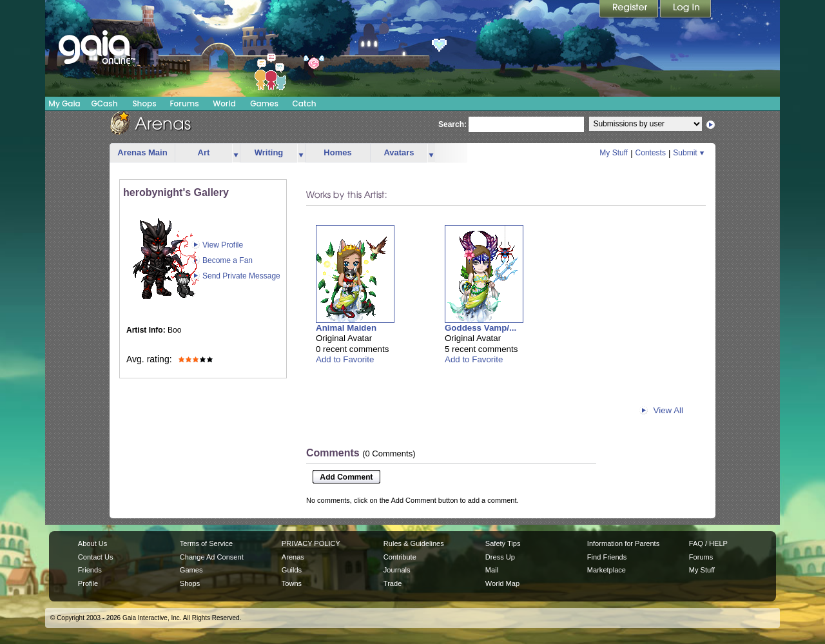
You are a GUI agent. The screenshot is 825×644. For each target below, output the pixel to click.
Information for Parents (623, 543)
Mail (492, 570)
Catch (305, 103)
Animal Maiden (346, 328)
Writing (269, 152)
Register (630, 10)
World (224, 103)
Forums (184, 103)
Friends (90, 570)
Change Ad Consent (212, 557)
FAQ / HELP (708, 543)
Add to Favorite (345, 359)
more (236, 153)
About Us (92, 543)
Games (264, 103)
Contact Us (96, 557)
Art (204, 152)
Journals (397, 570)
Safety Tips (503, 543)
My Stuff (614, 153)
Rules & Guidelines (414, 543)
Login (686, 10)
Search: (452, 124)
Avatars (399, 152)
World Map (502, 583)
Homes (337, 152)
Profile (88, 583)
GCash (105, 103)
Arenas (293, 557)
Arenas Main (142, 152)
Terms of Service (206, 543)
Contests (651, 153)
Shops (144, 103)
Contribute (400, 557)
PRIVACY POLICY (311, 543)
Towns (292, 583)
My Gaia (64, 103)
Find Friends (607, 557)
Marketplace (607, 570)
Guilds (292, 570)
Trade (393, 583)
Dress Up (500, 557)
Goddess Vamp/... (480, 328)
